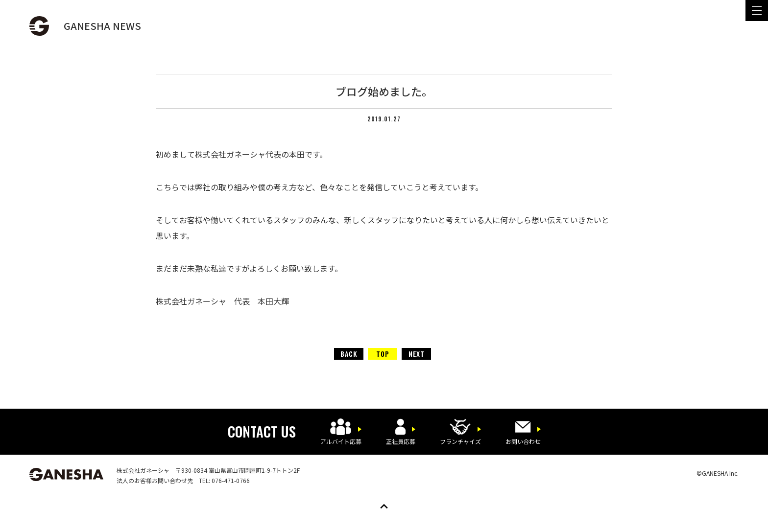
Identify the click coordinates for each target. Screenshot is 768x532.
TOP (383, 354)
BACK (349, 354)
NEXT (417, 354)
